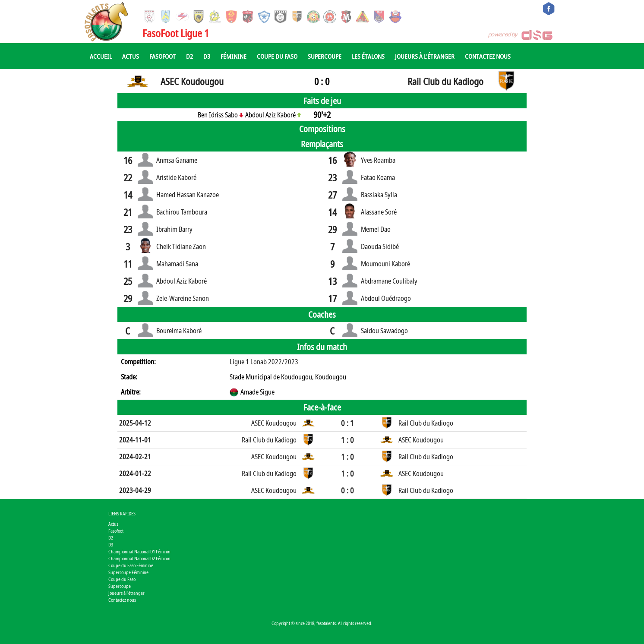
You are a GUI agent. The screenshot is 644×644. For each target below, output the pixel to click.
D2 (189, 56)
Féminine (234, 56)
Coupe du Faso (277, 56)
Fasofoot (163, 56)
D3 (207, 56)
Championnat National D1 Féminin (139, 551)
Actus (131, 56)
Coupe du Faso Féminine (131, 565)
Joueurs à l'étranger (425, 56)
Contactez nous (488, 56)
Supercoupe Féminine (128, 572)
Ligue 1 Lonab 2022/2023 (264, 362)
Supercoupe (325, 56)
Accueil (101, 56)
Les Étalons (368, 56)
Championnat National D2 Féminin (139, 558)
